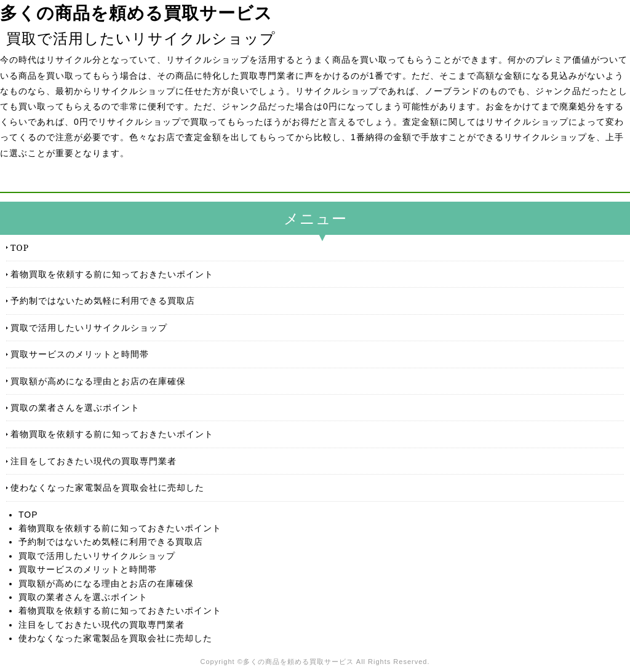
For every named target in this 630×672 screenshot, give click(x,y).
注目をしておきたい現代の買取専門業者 (94, 461)
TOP (20, 247)
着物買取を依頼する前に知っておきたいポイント (112, 274)
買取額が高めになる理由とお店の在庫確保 (98, 381)
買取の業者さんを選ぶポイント (75, 407)
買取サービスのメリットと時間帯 (80, 354)
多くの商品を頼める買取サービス (136, 13)
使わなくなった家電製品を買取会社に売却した (107, 487)
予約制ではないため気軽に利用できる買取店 (103, 300)
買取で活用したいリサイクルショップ (89, 327)
